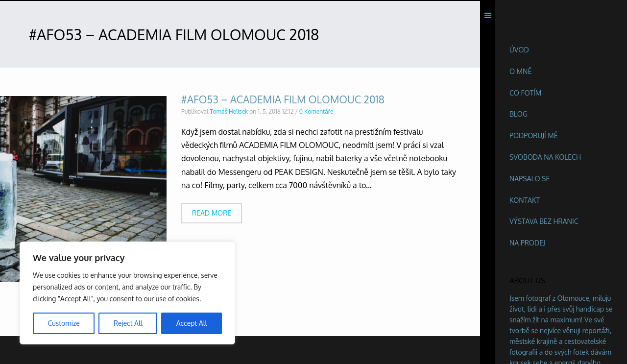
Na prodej (527, 243)
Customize (63, 323)
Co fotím (525, 93)
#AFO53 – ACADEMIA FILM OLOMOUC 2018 (283, 101)
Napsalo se (530, 179)
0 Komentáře (316, 113)
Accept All (192, 323)
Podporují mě (534, 135)
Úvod (519, 50)
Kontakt (525, 200)
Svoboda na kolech (545, 157)
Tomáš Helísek (229, 113)
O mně (520, 71)
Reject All (128, 323)
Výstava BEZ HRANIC (544, 221)
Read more (212, 215)
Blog (518, 114)
